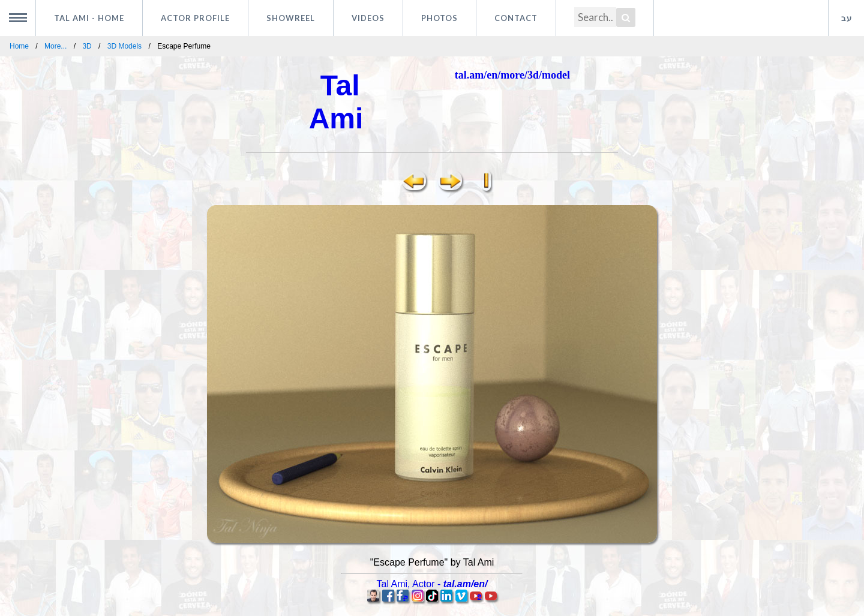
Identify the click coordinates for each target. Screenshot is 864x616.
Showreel (291, 18)
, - (432, 584)
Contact (516, 18)
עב (847, 18)
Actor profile (195, 18)
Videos (368, 18)
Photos (439, 18)
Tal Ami (89, 18)
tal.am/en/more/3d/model (512, 75)
